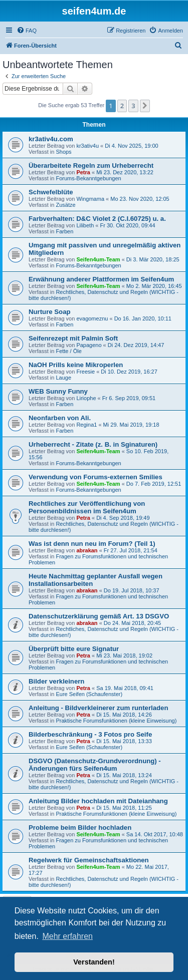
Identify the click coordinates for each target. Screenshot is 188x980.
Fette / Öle (68, 351)
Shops (63, 152)
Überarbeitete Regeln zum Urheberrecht (91, 166)
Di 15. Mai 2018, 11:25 (124, 808)
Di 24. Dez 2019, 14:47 (136, 345)
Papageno (89, 345)
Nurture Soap (50, 312)
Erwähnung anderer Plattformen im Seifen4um (101, 279)
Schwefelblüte (51, 192)
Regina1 (86, 425)
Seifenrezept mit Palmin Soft (73, 338)
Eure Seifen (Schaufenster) (89, 694)
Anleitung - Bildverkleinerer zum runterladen (98, 708)
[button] (145, 106)
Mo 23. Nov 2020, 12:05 (140, 199)
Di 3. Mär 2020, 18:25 (153, 259)
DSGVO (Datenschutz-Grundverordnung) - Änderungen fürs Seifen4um (95, 765)
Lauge (63, 378)
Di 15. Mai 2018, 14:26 (124, 715)
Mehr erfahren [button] (67, 936)
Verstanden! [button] (94, 962)
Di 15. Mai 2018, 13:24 (124, 775)
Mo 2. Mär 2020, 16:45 (154, 286)
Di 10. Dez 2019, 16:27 (129, 372)
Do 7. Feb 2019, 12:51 (154, 484)
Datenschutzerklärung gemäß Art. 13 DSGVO (99, 616)
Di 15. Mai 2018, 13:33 (124, 741)
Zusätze (65, 205)
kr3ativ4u (87, 146)
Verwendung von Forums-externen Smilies (96, 477)
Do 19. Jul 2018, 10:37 (132, 590)
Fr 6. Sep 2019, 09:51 (129, 398)
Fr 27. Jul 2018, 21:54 (131, 550)
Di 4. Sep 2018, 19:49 (123, 518)
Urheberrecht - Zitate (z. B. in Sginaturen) (93, 444)
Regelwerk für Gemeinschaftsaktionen (89, 860)
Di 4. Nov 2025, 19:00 (131, 146)
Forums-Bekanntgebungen (88, 178)
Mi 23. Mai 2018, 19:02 (124, 656)
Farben (64, 231)
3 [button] (133, 106)
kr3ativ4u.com (51, 139)
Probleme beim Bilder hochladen (80, 828)
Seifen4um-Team (98, 259)
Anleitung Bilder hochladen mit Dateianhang (98, 801)
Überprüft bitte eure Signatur (74, 649)
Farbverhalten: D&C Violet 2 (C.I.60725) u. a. (97, 219)
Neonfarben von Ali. (60, 418)
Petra (83, 172)
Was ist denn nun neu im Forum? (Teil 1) (92, 544)
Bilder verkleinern (56, 681)
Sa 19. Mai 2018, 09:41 (125, 688)
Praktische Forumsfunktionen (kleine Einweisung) (116, 721)
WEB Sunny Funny (58, 391)
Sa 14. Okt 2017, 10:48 (155, 834)
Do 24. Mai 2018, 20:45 (132, 623)
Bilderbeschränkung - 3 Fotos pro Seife (90, 734)
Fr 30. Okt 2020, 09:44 (127, 225)
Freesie (85, 372)
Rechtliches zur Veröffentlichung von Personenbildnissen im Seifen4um (87, 507)
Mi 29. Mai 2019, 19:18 (131, 425)
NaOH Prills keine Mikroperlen (76, 365)
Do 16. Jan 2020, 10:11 (143, 318)
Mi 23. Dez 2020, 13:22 (125, 172)
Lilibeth (85, 225)
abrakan (87, 550)
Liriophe (86, 398)
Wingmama (90, 199)
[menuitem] (27, 31)
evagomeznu (92, 318)
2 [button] (122, 106)
